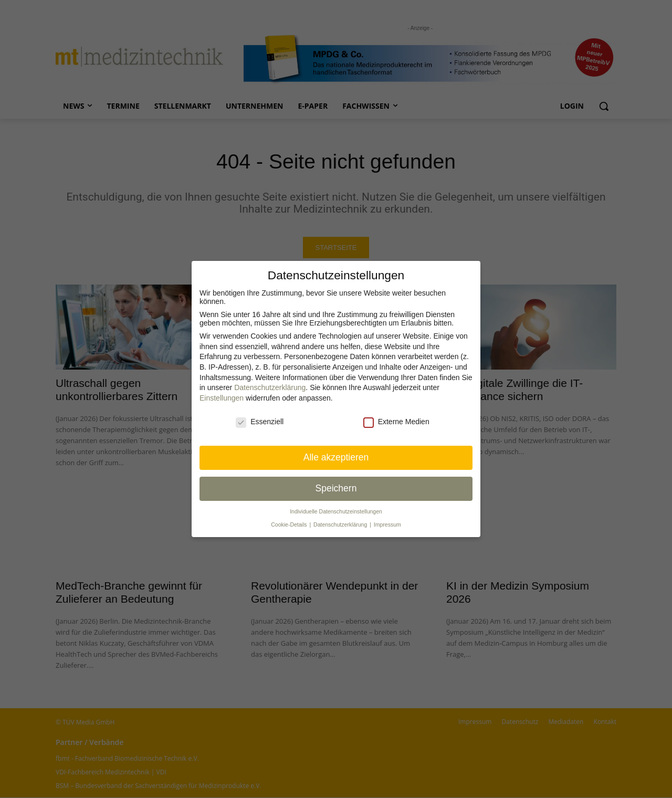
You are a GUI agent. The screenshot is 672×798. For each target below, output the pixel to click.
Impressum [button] (387, 524)
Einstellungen (222, 398)
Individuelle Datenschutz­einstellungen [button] (336, 511)
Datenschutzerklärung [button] (341, 524)
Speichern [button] (336, 488)
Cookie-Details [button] (290, 524)
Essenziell (260, 422)
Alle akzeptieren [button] (336, 457)
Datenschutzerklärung (270, 387)
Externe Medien (396, 422)
